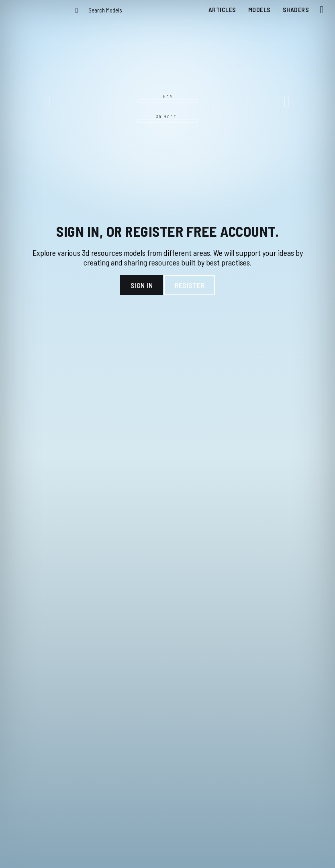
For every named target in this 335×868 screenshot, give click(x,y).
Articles (222, 9)
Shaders (296, 9)
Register (190, 285)
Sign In (142, 285)
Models (259, 9)
